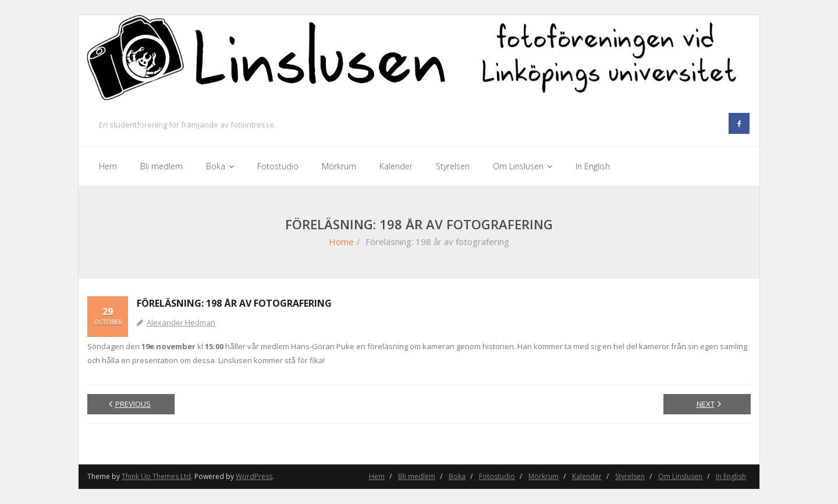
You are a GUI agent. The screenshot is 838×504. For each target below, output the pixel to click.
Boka (457, 476)
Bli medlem (417, 476)
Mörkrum (544, 476)
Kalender (587, 476)
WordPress (254, 476)
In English (731, 476)
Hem (377, 476)
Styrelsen (630, 476)
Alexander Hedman (181, 322)
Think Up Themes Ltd (156, 476)
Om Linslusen (680, 476)
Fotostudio (497, 476)
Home (341, 242)
